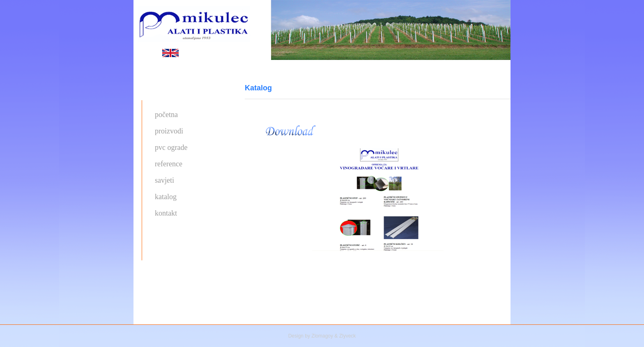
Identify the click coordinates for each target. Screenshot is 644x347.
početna (166, 115)
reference (169, 164)
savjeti (164, 180)
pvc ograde (171, 147)
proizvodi (169, 131)
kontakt (166, 213)
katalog (166, 197)
